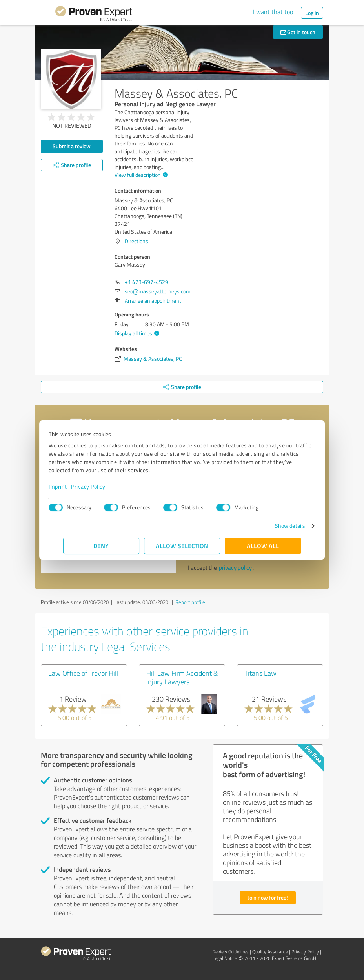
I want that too (273, 12)
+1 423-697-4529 (147, 282)
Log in (312, 13)
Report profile (190, 602)
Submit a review (72, 146)
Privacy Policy (103, 486)
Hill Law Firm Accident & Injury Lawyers (182, 677)
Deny (101, 546)
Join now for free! (268, 897)
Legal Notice (225, 958)
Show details (276, 526)
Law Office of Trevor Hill (83, 673)
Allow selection (182, 546)
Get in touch (298, 32)
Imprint (72, 486)
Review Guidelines (231, 952)
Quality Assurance (270, 952)
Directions (136, 241)
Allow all (263, 546)
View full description (140, 175)
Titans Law (260, 673)
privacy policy (235, 568)
